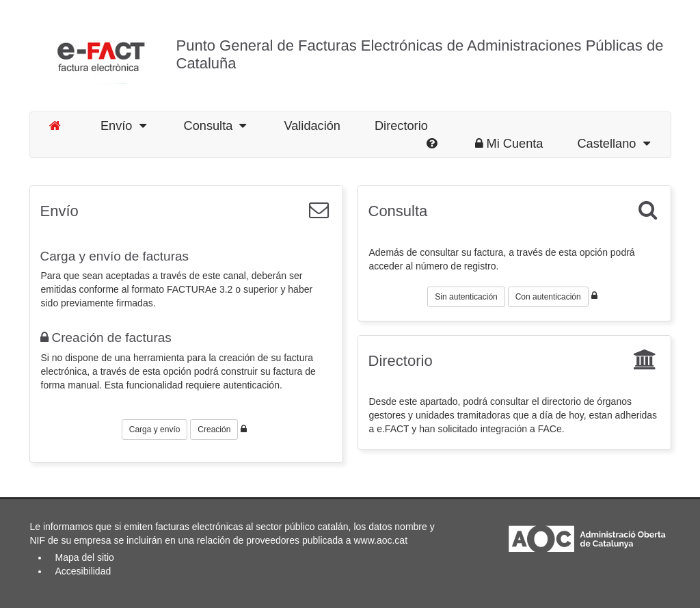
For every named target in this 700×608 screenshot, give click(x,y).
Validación (312, 126)
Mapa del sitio (85, 557)
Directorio (401, 126)
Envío (123, 126)
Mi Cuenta (509, 144)
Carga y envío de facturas (115, 256)
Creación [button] (214, 429)
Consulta (215, 126)
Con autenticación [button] (548, 297)
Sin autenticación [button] (466, 297)
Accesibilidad (83, 571)
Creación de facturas (106, 338)
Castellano (613, 144)
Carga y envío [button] (155, 429)
